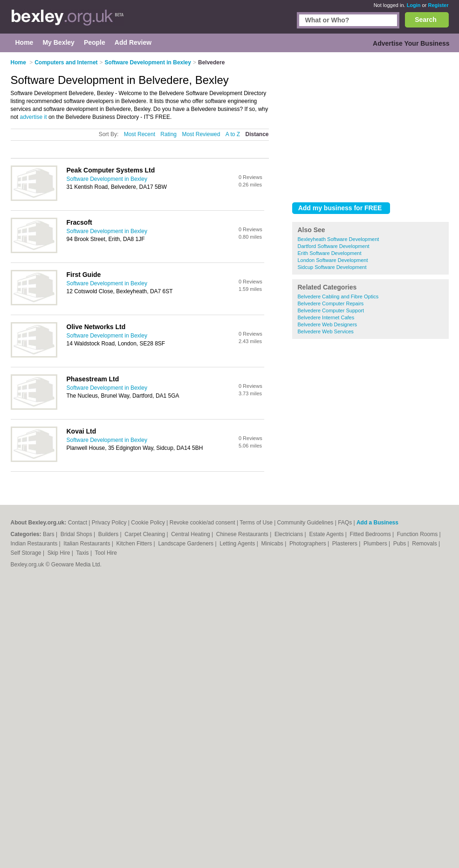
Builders (109, 534)
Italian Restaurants (87, 544)
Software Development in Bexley (107, 179)
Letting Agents (238, 544)
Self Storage (27, 553)
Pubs (401, 544)
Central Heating (191, 534)
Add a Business (377, 523)
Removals (425, 544)
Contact (78, 523)
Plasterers (346, 544)
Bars (49, 534)
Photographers (308, 544)
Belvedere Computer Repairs (331, 303)
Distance (257, 134)
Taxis (83, 553)
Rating (168, 134)
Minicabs (273, 544)
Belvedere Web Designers (328, 324)
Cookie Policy (148, 523)
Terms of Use (256, 523)
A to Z (233, 134)
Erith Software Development (330, 253)
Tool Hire (106, 553)
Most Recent (140, 134)
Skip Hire (60, 553)
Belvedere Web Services (326, 331)
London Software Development (333, 260)
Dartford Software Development (334, 246)
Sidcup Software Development (332, 267)
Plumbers (376, 544)
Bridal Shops (77, 534)
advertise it (34, 117)
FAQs (345, 523)
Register (438, 5)
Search (426, 20)
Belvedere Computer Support (331, 310)
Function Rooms (418, 534)
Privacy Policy (109, 523)
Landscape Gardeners (186, 544)
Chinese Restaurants (243, 534)
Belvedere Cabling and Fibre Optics (338, 296)
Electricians (290, 534)
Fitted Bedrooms (371, 534)
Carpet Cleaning (145, 534)
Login (414, 5)
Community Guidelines (305, 523)
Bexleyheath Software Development (339, 239)
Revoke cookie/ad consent (202, 523)
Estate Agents (327, 534)
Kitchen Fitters (135, 544)
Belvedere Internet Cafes (326, 317)
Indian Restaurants (35, 544)
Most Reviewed (201, 134)
